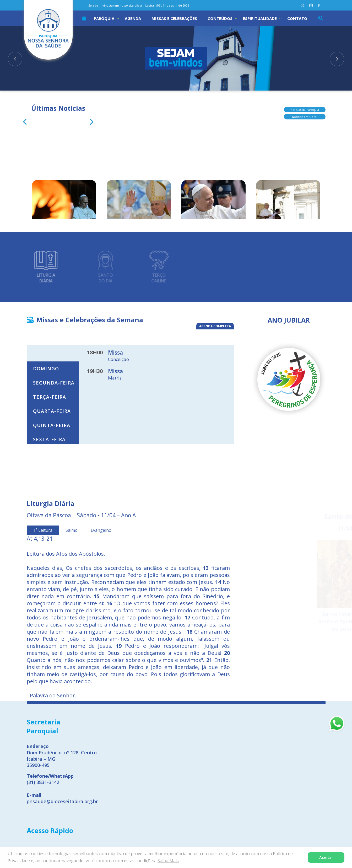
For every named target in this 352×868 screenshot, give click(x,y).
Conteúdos (220, 18)
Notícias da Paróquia (305, 105)
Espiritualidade (260, 18)
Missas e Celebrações (174, 18)
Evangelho (101, 619)
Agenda (133, 18)
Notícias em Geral (305, 112)
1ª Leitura (43, 619)
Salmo (72, 619)
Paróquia (104, 18)
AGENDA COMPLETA (215, 329)
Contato (297, 18)
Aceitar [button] (326, 857)
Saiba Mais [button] (168, 861)
